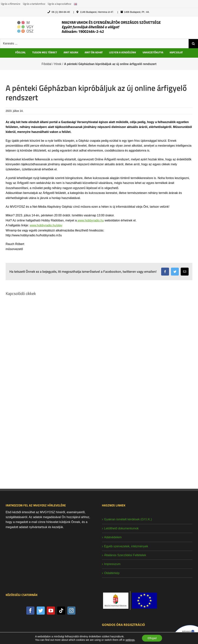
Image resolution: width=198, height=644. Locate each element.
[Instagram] (71, 611)
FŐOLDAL (20, 52)
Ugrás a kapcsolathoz (60, 4)
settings (130, 640)
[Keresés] (193, 44)
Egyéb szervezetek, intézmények (126, 546)
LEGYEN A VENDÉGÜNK (123, 52)
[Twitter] (41, 611)
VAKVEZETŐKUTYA (153, 52)
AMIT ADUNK (71, 52)
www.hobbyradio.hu (90, 220)
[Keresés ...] (94, 44)
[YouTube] (51, 611)
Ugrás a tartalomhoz (34, 4)
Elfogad (152, 638)
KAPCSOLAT (176, 52)
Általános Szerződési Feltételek (125, 555)
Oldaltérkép (112, 573)
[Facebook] (30, 611)
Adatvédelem (113, 537)
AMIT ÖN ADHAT (94, 52)
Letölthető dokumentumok (121, 528)
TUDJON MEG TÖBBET (45, 52)
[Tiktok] (61, 611)
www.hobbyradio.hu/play (46, 225)
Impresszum (112, 564)
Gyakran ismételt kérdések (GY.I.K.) (128, 519)
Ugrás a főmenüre (11, 4)
